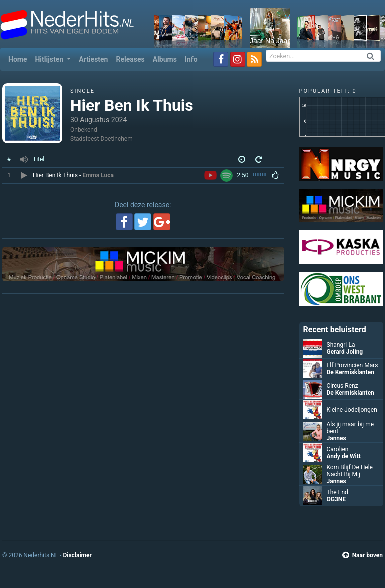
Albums (165, 59)
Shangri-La (341, 345)
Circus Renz (343, 386)
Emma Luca (98, 175)
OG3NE (337, 499)
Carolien (338, 449)
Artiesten (93, 59)
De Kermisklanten (351, 372)
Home (19, 58)
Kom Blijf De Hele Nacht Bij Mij (350, 471)
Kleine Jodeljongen (352, 410)
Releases (130, 59)
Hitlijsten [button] (50, 59)
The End (338, 492)
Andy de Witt (344, 456)
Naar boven (363, 555)
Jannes (337, 438)
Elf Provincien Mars (353, 365)
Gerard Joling (345, 352)
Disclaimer (77, 555)
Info (191, 59)
